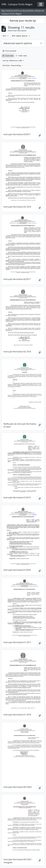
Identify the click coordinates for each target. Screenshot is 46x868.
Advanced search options (18, 43)
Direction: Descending (12, 65)
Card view (8, 56)
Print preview (9, 51)
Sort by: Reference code (13, 61)
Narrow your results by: (23, 21)
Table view (21, 56)
